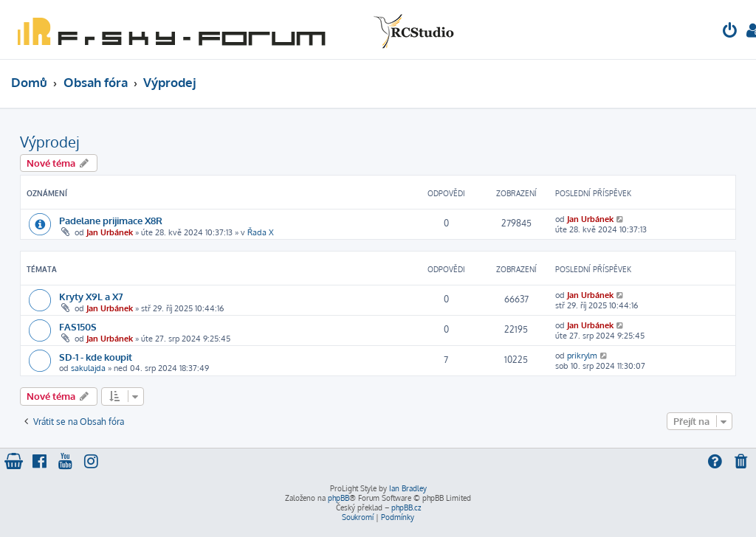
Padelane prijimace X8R (111, 220)
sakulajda (88, 368)
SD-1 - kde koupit (96, 357)
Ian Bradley (408, 488)
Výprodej (49, 142)
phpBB (339, 498)
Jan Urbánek (110, 232)
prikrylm (582, 356)
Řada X (261, 232)
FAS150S (78, 326)
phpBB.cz (406, 507)
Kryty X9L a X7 (91, 296)
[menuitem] (730, 32)
